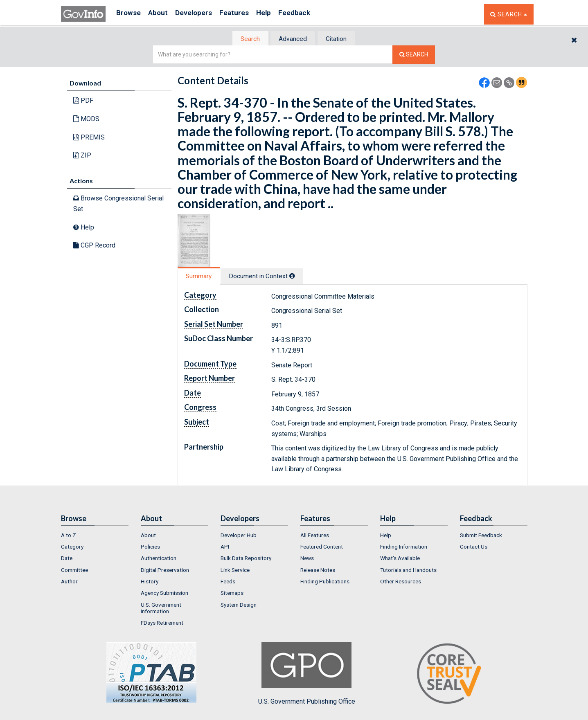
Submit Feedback (481, 536)
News (307, 559)
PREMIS (89, 138)
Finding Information (404, 547)
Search (245, 39)
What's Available (400, 559)
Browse (130, 14)
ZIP (82, 156)
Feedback (315, 14)
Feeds (228, 582)
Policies (150, 547)
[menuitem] (95, 536)
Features (247, 14)
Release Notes (318, 571)
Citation (341, 39)
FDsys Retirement (162, 624)
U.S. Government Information (161, 609)
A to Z (69, 536)
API (225, 547)
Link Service (235, 571)
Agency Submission (164, 594)
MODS (86, 120)
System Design (239, 605)
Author (69, 582)
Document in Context (270, 277)
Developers (203, 14)
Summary (202, 277)
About (163, 14)
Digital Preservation (165, 571)
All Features (315, 536)
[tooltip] (301, 277)
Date (67, 559)
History (150, 582)
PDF (83, 101)
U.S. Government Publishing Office (307, 675)
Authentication (159, 559)
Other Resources (401, 582)
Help (281, 14)
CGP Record (94, 246)
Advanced (293, 39)
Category (72, 547)
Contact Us (474, 547)
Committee (74, 571)
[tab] (246, 39)
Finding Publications (325, 582)
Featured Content (322, 547)
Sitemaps (232, 594)
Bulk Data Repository (246, 559)
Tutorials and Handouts (408, 571)
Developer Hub (239, 536)
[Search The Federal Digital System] (414, 55)
